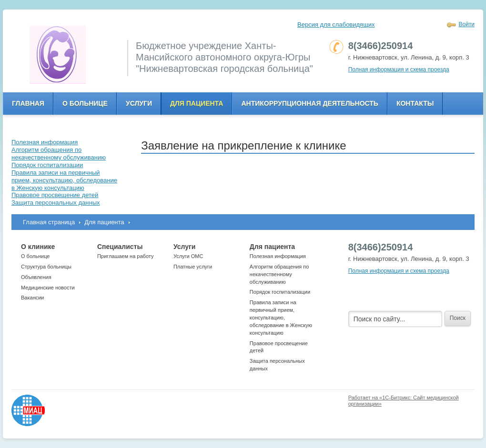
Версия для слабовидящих (336, 25)
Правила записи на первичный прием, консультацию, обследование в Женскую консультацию (281, 317)
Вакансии (33, 298)
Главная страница (49, 222)
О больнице (85, 103)
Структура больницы (46, 267)
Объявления (36, 277)
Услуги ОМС (188, 256)
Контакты (415, 103)
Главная (28, 103)
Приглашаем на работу (125, 256)
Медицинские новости (48, 288)
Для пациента (197, 103)
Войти (466, 24)
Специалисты (120, 247)
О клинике (38, 247)
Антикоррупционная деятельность (310, 103)
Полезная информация (278, 256)
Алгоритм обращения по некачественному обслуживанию (279, 274)
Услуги (139, 103)
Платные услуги (193, 267)
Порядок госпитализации (280, 292)
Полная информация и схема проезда (399, 70)
